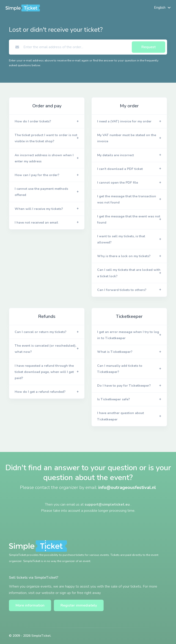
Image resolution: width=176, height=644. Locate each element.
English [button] (160, 8)
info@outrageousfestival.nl (127, 488)
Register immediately (79, 605)
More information (30, 605)
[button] (47, 121)
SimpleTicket (41, 636)
